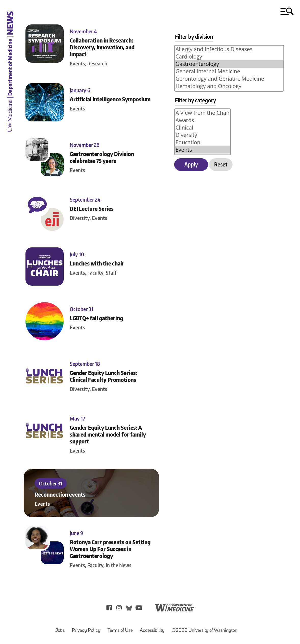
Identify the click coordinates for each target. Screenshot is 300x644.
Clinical (203, 128)
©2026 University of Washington (204, 631)
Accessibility (154, 628)
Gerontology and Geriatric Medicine (229, 79)
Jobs (61, 628)
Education (203, 142)
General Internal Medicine (229, 71)
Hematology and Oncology (229, 86)
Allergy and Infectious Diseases (229, 49)
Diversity (203, 135)
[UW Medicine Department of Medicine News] (10, 135)
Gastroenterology (229, 64)
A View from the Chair (203, 113)
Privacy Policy (88, 628)
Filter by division (194, 37)
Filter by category (195, 100)
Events (203, 150)
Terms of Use (122, 628)
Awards (203, 120)
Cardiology (229, 57)
